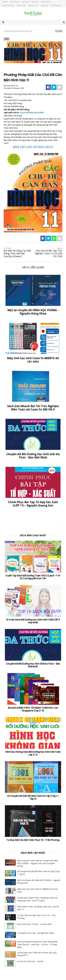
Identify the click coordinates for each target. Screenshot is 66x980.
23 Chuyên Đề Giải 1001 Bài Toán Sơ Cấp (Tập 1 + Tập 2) (33, 797)
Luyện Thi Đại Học (8, 5)
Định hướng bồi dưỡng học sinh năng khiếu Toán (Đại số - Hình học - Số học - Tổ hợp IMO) (37, 945)
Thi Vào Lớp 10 (46, 2)
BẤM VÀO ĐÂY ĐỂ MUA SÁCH (33, 147)
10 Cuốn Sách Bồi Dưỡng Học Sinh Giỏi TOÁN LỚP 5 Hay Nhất (33, 621)
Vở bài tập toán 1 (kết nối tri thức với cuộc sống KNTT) (37, 954)
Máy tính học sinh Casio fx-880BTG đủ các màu (38, 891)
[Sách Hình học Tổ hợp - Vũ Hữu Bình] (10, 928)
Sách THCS (25, 2)
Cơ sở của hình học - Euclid (30, 961)
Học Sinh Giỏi (21, 5)
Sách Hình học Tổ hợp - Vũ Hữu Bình (34, 924)
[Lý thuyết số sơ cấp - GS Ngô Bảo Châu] (10, 937)
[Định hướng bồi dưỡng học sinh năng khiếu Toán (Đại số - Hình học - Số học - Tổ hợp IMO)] (10, 946)
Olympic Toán (33, 5)
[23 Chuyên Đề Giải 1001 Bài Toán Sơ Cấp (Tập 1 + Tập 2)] (10, 876)
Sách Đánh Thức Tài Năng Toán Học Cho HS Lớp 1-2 (38, 908)
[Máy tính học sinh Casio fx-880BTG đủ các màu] (10, 893)
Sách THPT (35, 2)
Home (6, 2)
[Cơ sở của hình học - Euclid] (10, 966)
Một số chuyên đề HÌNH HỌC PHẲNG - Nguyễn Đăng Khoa (39, 882)
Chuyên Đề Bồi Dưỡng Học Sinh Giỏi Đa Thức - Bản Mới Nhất (33, 665)
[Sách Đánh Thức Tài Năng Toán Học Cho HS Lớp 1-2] (10, 911)
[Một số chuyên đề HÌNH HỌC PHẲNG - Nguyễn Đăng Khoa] (10, 884)
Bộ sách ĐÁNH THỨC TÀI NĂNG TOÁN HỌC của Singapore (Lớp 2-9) (33, 709)
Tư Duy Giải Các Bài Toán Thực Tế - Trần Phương (33, 840)
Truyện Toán (44, 5)
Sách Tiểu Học (15, 2)
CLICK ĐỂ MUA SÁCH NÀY (32, 113)
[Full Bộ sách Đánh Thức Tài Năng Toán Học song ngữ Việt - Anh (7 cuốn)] (10, 902)
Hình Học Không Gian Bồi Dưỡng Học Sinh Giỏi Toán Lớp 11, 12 (33, 753)
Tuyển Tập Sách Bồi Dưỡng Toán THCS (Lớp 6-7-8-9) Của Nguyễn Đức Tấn (33, 577)
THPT (7, 39)
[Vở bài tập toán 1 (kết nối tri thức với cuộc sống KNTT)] (10, 957)
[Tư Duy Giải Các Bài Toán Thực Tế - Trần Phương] (10, 920)
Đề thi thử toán (56, 5)
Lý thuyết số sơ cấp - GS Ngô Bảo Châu (36, 933)
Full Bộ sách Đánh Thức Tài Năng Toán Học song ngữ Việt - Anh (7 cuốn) (38, 899)
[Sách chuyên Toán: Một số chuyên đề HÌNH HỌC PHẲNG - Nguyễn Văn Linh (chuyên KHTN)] (10, 865)
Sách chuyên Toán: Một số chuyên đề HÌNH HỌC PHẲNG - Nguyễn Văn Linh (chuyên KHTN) (37, 863)
